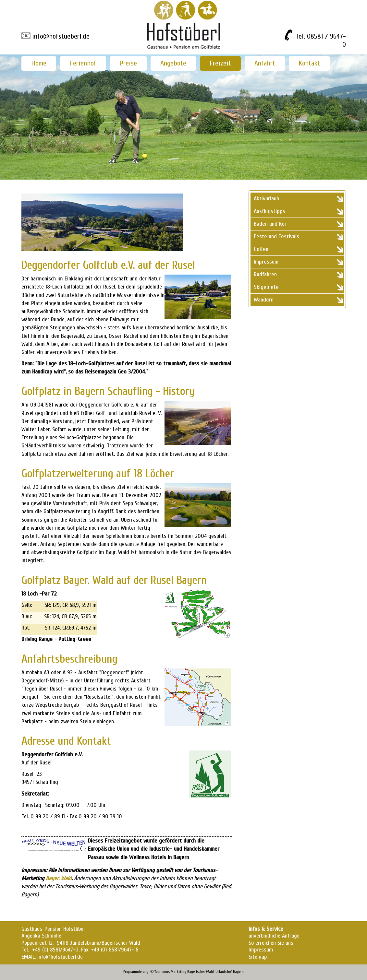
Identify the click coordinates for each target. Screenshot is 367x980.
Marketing (178, 972)
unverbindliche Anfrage (274, 936)
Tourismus (162, 972)
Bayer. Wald (59, 878)
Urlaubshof (224, 972)
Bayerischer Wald (201, 972)
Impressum (261, 950)
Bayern (238, 972)
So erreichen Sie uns (271, 943)
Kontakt (309, 63)
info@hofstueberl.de (61, 36)
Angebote (173, 63)
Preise (128, 63)
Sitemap (258, 957)
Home (39, 63)
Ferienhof (83, 63)
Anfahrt (265, 63)
